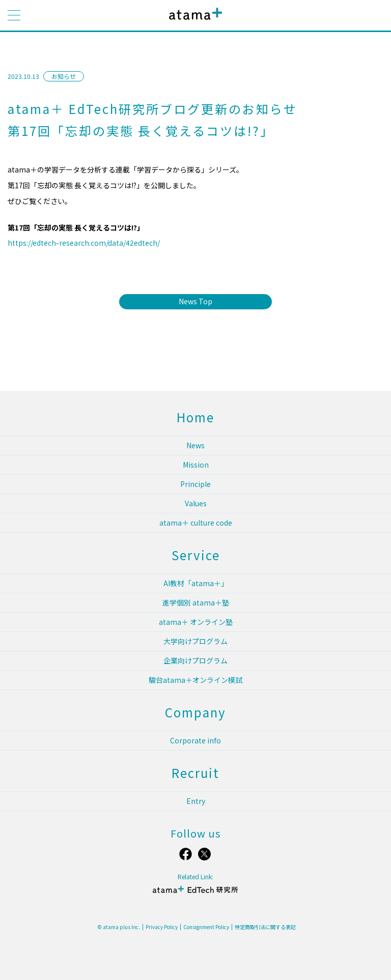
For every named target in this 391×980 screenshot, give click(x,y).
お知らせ (64, 76)
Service (196, 555)
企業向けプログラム (195, 660)
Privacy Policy (162, 927)
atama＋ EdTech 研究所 (195, 894)
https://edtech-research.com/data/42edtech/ (84, 243)
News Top (195, 301)
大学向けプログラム (195, 641)
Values (196, 503)
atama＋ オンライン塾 (196, 622)
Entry (196, 801)
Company (195, 712)
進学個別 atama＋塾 (196, 602)
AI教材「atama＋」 (196, 583)
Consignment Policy (206, 927)
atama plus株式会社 (193, 22)
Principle (195, 484)
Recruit (195, 773)
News (195, 445)
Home (195, 417)
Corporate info (195, 740)
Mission (196, 465)
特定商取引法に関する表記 (265, 927)
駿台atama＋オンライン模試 (195, 680)
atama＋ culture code (196, 523)
